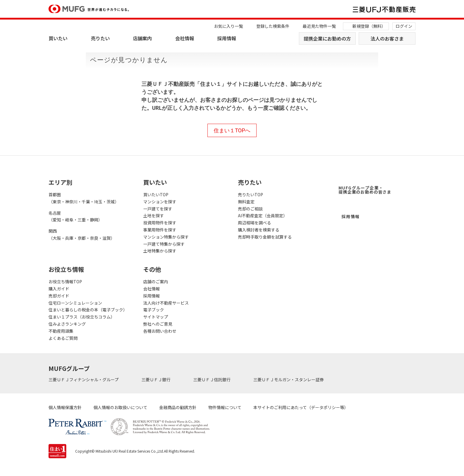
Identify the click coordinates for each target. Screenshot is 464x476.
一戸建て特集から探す (164, 244)
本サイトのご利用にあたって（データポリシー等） (301, 407)
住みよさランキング (67, 324)
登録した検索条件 (273, 26)
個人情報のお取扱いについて (120, 407)
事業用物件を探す (160, 230)
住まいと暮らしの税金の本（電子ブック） (88, 310)
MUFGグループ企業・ (365, 190)
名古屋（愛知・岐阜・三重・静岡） (75, 216)
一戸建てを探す (158, 209)
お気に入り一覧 (228, 26)
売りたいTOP (250, 194)
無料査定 (246, 202)
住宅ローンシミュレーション (75, 303)
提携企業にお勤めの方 (327, 38)
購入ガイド (59, 289)
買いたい (58, 38)
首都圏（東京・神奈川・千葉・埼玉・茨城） (84, 198)
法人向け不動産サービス (166, 303)
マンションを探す (160, 202)
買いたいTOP (156, 194)
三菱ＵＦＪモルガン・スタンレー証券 (289, 379)
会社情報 (185, 38)
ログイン (404, 26)
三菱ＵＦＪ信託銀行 (212, 379)
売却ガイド (59, 296)
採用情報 (227, 38)
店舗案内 (142, 38)
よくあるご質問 (63, 338)
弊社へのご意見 (158, 324)
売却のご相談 (250, 209)
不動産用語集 (61, 331)
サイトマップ (156, 317)
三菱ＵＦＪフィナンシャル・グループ (84, 379)
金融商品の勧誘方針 (178, 407)
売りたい (100, 38)
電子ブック (154, 310)
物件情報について (225, 407)
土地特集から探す (160, 251)
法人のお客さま (387, 38)
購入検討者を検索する (259, 230)
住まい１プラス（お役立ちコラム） (82, 317)
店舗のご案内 (156, 282)
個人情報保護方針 (65, 407)
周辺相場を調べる (254, 223)
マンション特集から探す (166, 237)
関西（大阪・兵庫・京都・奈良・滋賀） (82, 234)
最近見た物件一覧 (319, 26)
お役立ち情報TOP (65, 282)
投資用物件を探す (160, 223)
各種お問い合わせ (160, 331)
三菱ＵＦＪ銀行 (156, 379)
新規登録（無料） (369, 26)
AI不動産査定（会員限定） (263, 216)
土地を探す (154, 216)
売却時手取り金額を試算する (265, 237)
